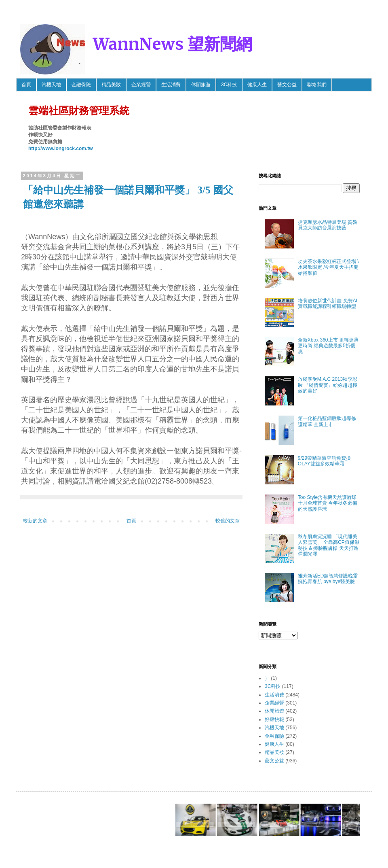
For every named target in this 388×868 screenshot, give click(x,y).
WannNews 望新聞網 (173, 44)
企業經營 (141, 85)
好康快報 (274, 719)
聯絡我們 (317, 85)
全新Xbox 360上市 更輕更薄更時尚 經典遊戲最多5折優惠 (328, 346)
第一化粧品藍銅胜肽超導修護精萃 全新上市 (327, 421)
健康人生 (257, 85)
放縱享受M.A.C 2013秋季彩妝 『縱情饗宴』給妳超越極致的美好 (328, 385)
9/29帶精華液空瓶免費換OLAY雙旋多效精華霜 (324, 461)
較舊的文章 (228, 521)
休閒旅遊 (201, 85)
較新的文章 (35, 521)
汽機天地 (51, 85)
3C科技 (229, 85)
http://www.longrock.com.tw (61, 149)
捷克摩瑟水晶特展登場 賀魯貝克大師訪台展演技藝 (328, 225)
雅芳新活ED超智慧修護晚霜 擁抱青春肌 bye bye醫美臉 (328, 579)
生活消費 (171, 85)
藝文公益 (287, 85)
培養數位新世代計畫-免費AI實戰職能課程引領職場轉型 (328, 303)
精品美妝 (111, 85)
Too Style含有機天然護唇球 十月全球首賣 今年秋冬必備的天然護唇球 (328, 503)
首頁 (26, 85)
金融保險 (81, 85)
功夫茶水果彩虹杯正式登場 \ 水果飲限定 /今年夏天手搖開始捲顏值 (328, 267)
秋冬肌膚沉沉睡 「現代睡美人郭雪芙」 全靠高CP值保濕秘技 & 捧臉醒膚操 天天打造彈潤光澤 (329, 545)
